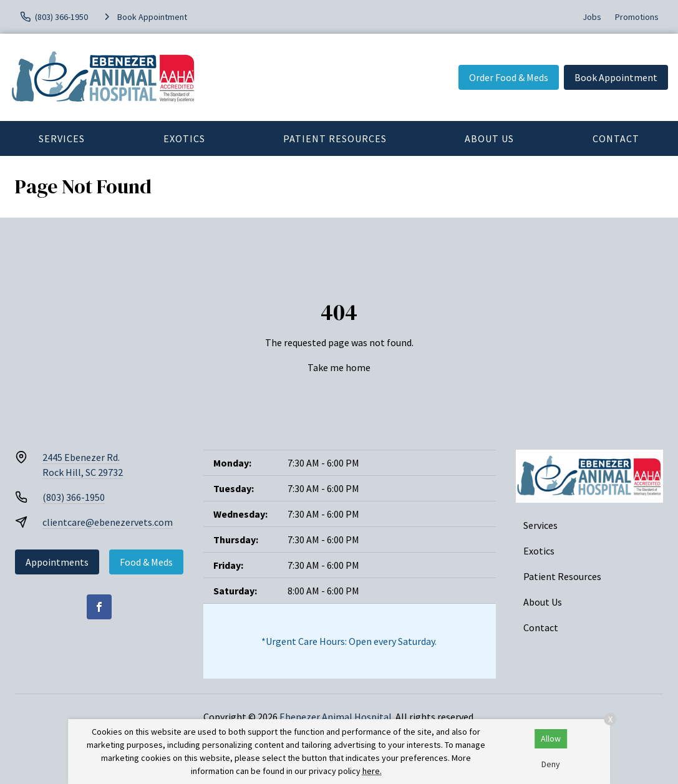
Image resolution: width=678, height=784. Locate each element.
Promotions (637, 17)
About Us (489, 138)
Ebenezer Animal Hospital (336, 717)
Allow (551, 738)
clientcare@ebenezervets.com (108, 522)
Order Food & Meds (509, 77)
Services (62, 138)
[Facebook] (99, 607)
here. (372, 771)
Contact (541, 627)
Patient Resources (335, 138)
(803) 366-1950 (74, 497)
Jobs (592, 17)
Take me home (339, 367)
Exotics (184, 138)
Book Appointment (616, 77)
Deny (551, 764)
